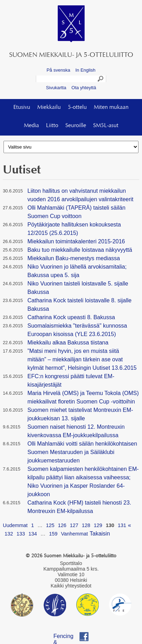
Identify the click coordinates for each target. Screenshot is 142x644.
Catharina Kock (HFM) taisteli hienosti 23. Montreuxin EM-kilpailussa (79, 507)
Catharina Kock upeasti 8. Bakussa (71, 317)
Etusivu (22, 107)
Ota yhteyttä (84, 88)
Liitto (52, 126)
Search (101, 80)
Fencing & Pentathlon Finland (67, 637)
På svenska (58, 70)
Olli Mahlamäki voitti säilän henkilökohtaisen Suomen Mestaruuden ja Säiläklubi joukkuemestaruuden (82, 452)
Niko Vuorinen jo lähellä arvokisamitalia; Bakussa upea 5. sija (77, 271)
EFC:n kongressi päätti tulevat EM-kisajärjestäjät (71, 380)
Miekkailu (49, 107)
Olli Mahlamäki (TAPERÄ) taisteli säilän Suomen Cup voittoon (76, 212)
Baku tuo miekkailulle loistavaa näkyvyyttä (80, 250)
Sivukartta (56, 88)
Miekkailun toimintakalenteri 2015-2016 (76, 241)
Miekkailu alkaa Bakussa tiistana (68, 343)
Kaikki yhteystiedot (71, 586)
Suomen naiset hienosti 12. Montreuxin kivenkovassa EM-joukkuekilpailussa (76, 431)
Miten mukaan (111, 107)
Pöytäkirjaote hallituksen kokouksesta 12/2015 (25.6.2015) (74, 229)
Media (31, 126)
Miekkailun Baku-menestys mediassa (74, 258)
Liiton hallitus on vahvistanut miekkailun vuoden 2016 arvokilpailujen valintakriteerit (80, 195)
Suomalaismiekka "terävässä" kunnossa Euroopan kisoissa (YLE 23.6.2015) (77, 330)
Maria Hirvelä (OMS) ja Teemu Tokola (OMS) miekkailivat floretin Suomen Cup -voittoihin (83, 397)
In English (85, 70)
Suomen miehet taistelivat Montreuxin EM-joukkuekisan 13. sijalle (80, 414)
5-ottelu (77, 107)
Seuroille (76, 126)
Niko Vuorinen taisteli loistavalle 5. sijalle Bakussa (78, 288)
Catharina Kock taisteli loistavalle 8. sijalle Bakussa (79, 305)
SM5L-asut (106, 126)
